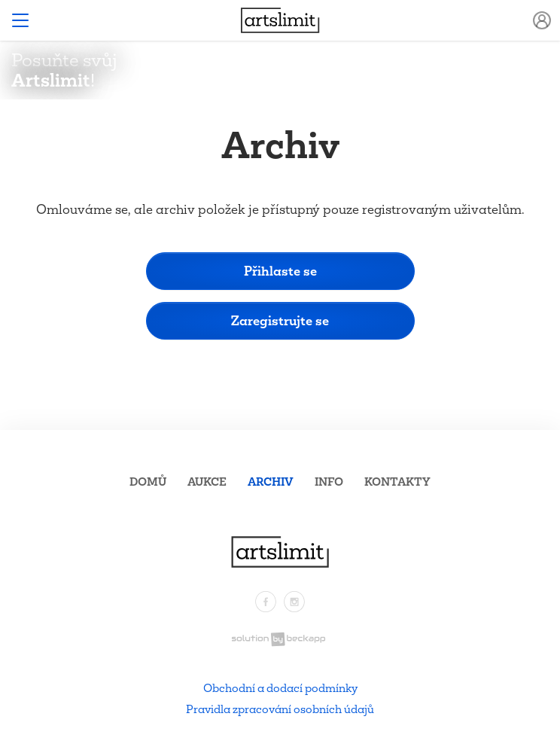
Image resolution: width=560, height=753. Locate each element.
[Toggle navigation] (20, 20)
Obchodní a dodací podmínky (280, 688)
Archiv (271, 482)
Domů (148, 482)
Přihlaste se (280, 271)
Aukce (207, 482)
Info (329, 482)
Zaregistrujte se (280, 320)
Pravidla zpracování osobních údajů (280, 709)
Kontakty (397, 482)
